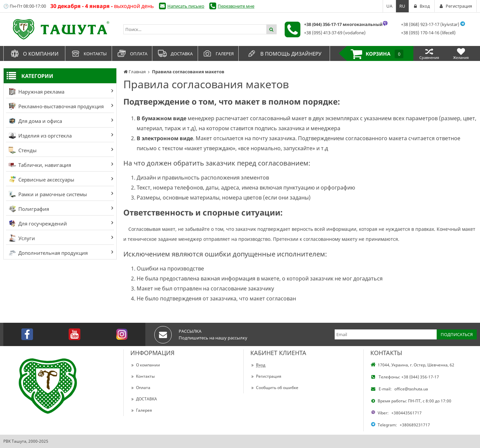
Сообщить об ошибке (274, 388)
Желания (461, 53)
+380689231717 (415, 425)
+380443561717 (406, 413)
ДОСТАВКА (144, 399)
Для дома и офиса (35, 121)
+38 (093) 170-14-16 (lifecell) (428, 33)
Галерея (141, 410)
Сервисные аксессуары (41, 180)
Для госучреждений (38, 224)
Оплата (140, 388)
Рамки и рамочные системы (48, 194)
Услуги (22, 238)
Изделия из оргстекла (40, 136)
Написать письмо (186, 6)
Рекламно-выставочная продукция (56, 106)
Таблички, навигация (40, 165)
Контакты (142, 376)
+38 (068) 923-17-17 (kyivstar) (430, 24)
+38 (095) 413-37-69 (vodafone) (335, 33)
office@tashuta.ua (411, 389)
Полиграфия (29, 209)
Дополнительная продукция (48, 253)
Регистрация (266, 376)
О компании (145, 365)
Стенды (23, 150)
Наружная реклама (36, 92)
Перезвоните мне (236, 6)
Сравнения (429, 53)
